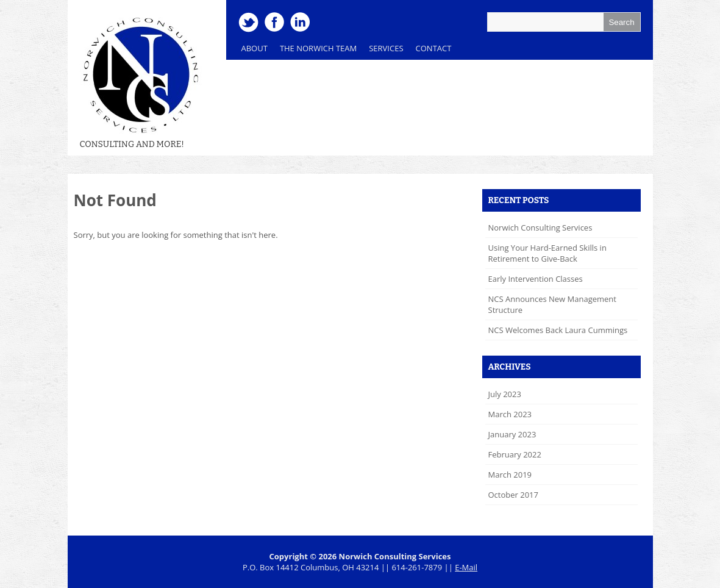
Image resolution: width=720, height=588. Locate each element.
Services (383, 51)
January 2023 (512, 434)
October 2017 (513, 495)
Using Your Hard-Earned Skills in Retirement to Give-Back (547, 253)
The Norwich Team (315, 51)
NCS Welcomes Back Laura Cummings (558, 330)
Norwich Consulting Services (540, 228)
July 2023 (505, 394)
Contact (434, 48)
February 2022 (515, 454)
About (255, 48)
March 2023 (510, 414)
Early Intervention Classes (536, 279)
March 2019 (510, 475)
